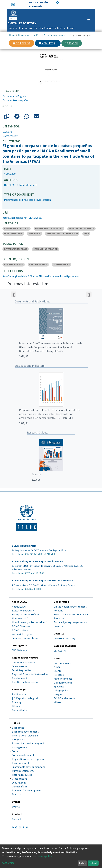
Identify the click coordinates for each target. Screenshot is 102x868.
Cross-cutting (20, 779)
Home (12, 35)
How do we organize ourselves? (29, 622)
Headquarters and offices (26, 614)
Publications (19, 694)
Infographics (61, 690)
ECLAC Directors (21, 626)
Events (58, 671)
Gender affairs (20, 786)
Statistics (17, 794)
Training (17, 702)
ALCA (86, 234)
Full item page (11, 141)
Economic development (25, 732)
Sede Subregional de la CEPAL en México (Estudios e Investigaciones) (56, 35)
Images (58, 694)
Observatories (20, 666)
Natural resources (22, 775)
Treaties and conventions (26, 682)
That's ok (93, 863)
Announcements (63, 679)
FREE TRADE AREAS (13, 234)
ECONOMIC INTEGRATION (81, 229)
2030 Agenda (19, 783)
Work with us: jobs (22, 634)
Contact (17, 819)
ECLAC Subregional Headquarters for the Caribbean (42, 580)
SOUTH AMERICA (61, 264)
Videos (57, 702)
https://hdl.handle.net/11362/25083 (23, 218)
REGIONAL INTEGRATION (46, 249)
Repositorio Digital (27, 698)
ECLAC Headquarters (24, 546)
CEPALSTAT (60, 651)
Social (15, 751)
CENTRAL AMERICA (38, 264)
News (57, 667)
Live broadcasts (62, 663)
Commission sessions (24, 662)
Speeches (59, 686)
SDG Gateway (19, 650)
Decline (82, 863)
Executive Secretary (23, 610)
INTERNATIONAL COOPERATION (62, 234)
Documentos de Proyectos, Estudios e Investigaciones (30, 35)
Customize (8, 863)
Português (36, 6)
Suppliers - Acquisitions (25, 638)
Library (16, 706)
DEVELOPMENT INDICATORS (49, 229)
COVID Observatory (64, 638)
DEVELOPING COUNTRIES (17, 229)
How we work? (20, 618)
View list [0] (48, 43)
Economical (19, 728)
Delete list (22, 43)
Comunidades (19, 710)
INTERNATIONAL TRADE (16, 249)
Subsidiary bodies (22, 670)
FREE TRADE (35, 234)
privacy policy (44, 856)
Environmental (20, 763)
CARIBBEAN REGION (14, 264)
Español (44, 2)
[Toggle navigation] (87, 20)
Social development (23, 755)
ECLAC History (20, 630)
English (34, 2)
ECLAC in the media (65, 698)
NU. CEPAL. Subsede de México (21, 185)
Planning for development (27, 790)
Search (72, 43)
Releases (59, 675)
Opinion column (63, 683)
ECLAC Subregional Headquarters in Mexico (37, 561)
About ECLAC (19, 607)
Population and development (28, 759)
